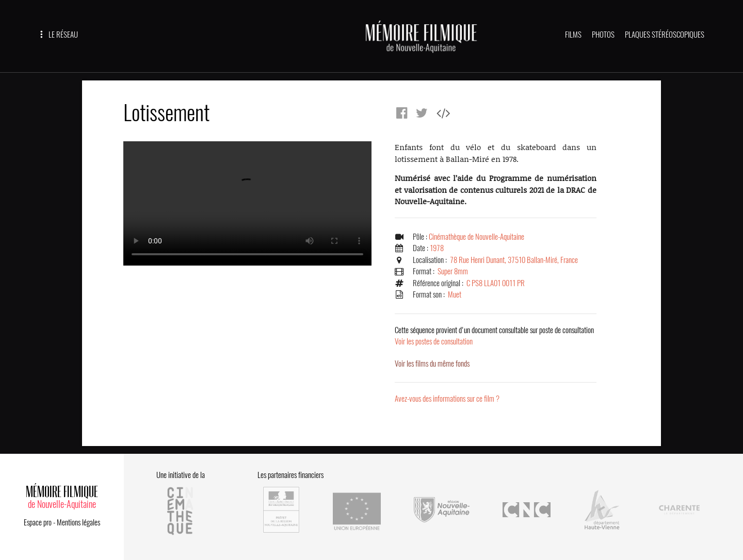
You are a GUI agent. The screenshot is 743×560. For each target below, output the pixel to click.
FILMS (573, 35)
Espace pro (38, 522)
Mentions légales (78, 522)
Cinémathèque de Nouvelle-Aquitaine (477, 237)
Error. (247, 203)
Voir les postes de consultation (494, 336)
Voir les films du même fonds (432, 364)
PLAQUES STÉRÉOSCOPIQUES (665, 35)
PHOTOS (603, 35)
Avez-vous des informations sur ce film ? (447, 399)
